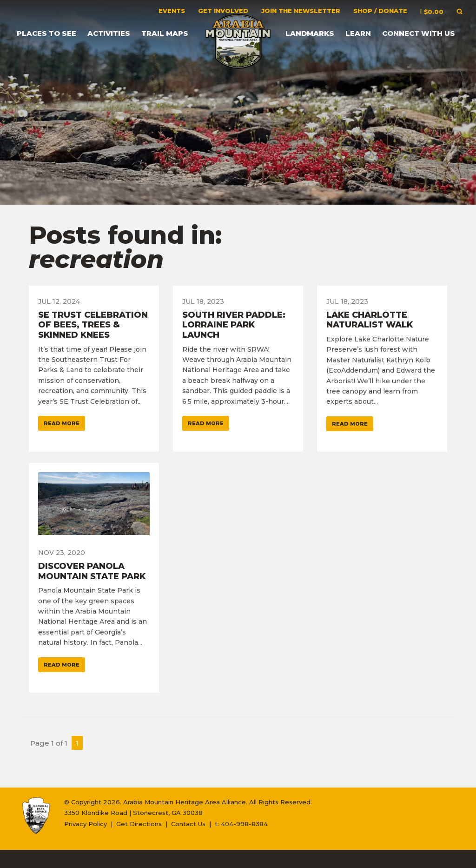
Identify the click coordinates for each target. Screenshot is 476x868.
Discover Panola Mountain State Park (92, 571)
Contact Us (188, 824)
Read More (62, 423)
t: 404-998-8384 (241, 824)
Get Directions (139, 824)
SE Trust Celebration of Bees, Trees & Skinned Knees (93, 325)
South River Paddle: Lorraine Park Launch (234, 325)
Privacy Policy (86, 824)
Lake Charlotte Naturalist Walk (370, 320)
